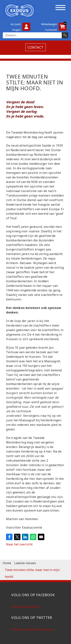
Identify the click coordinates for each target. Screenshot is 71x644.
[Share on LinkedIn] (25, 537)
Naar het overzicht (19, 544)
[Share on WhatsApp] (33, 537)
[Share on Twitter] (17, 537)
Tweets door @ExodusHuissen (33, 629)
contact (35, 47)
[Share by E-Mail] (41, 537)
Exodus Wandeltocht (26, 607)
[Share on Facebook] (9, 537)
